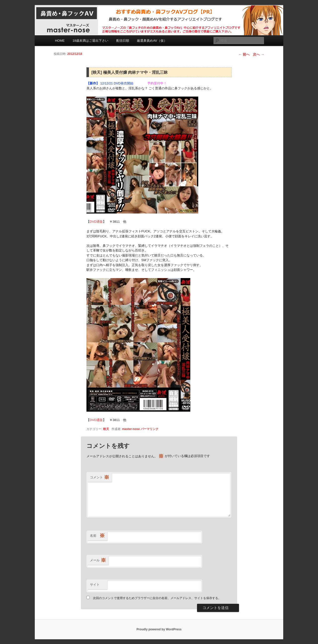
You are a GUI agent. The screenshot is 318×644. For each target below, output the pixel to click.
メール (98, 560)
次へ (259, 54)
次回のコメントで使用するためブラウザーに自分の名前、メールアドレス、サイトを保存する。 (157, 598)
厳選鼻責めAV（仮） (152, 41)
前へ (244, 54)
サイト (95, 585)
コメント (100, 478)
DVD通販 (96, 222)
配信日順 (123, 41)
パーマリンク (150, 429)
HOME (60, 41)
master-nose (131, 429)
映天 (106, 429)
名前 (97, 536)
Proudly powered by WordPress (159, 629)
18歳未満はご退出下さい (90, 41)
